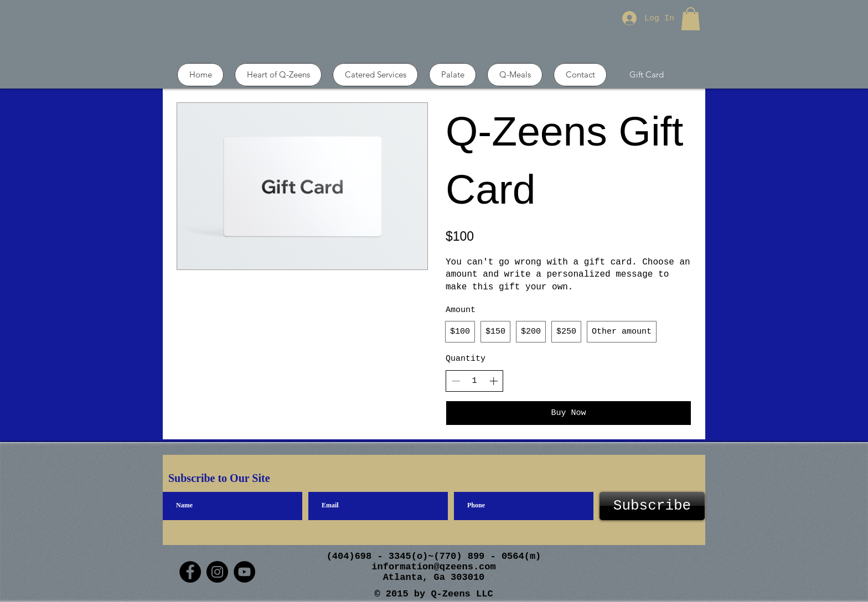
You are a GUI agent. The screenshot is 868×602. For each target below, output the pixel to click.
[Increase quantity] (494, 381)
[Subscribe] (652, 506)
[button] (691, 19)
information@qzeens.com (433, 567)
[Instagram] (217, 572)
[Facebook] (190, 572)
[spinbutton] (475, 381)
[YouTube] (244, 572)
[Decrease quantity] (456, 381)
